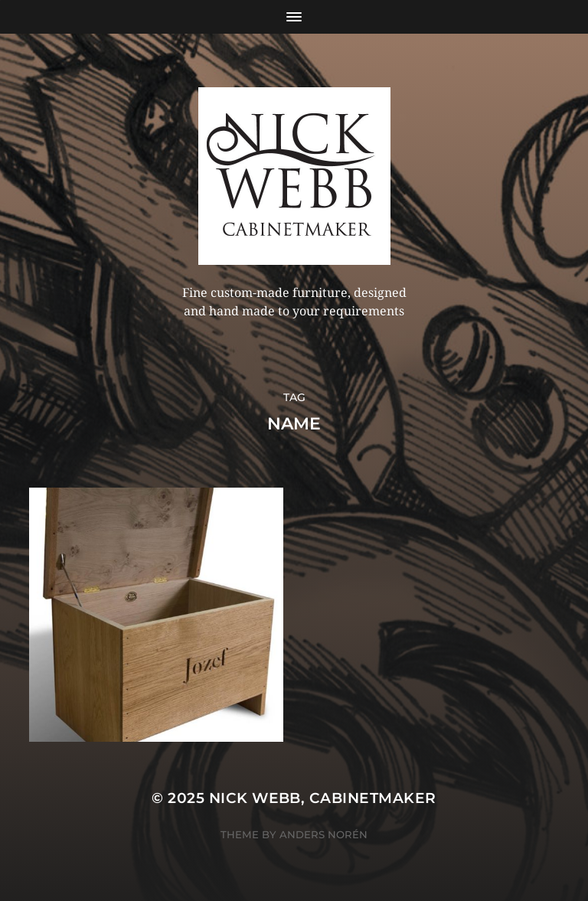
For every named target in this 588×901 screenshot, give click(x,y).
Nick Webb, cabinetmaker (323, 798)
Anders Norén (323, 834)
